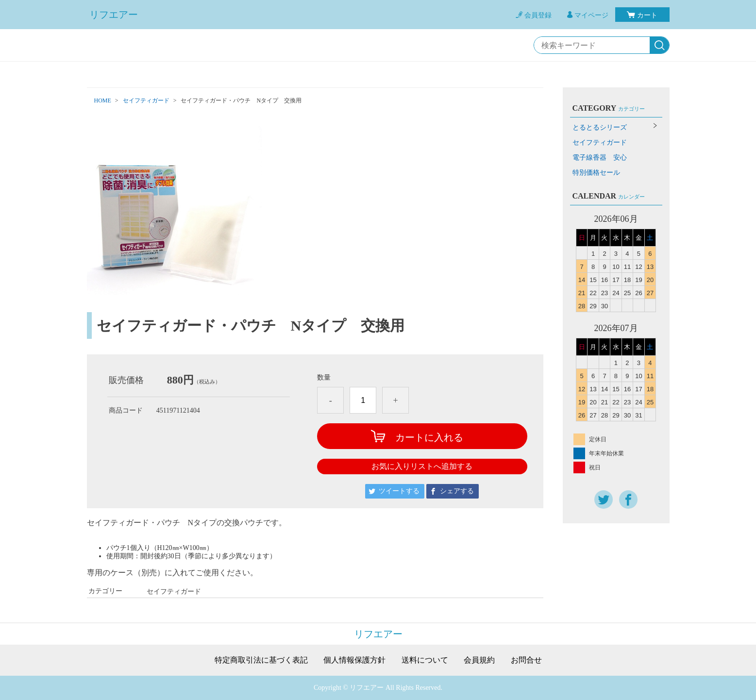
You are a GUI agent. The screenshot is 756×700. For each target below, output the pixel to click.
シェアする (457, 491)
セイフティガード (146, 100)
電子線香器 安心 (600, 158)
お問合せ (526, 660)
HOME (103, 100)
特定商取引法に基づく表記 (261, 660)
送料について (425, 660)
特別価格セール (596, 173)
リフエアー (114, 15)
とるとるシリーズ (600, 127)
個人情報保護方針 (354, 660)
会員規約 (479, 660)
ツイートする (399, 491)
